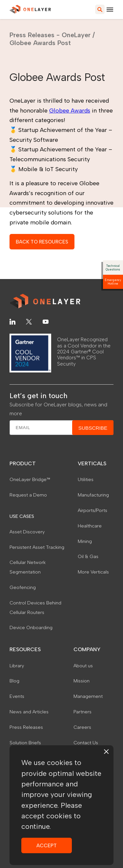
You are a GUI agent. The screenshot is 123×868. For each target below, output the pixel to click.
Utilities (86, 479)
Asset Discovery (27, 532)
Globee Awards (70, 111)
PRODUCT (23, 463)
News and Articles (29, 712)
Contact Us (86, 743)
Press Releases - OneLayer (50, 35)
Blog (14, 681)
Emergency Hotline (113, 282)
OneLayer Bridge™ (30, 479)
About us (83, 666)
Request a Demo (28, 495)
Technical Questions (113, 268)
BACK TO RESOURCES (42, 242)
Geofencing (23, 587)
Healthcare (90, 526)
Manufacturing (93, 495)
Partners (82, 712)
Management (88, 696)
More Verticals (93, 572)
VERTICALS (92, 463)
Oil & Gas (88, 556)
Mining (85, 541)
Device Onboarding (31, 627)
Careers (82, 727)
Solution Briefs (25, 743)
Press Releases (26, 727)
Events (17, 696)
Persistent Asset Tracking (37, 547)
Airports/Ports (92, 510)
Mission (82, 681)
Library (17, 666)
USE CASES (22, 516)
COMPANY (87, 649)
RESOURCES (25, 649)
